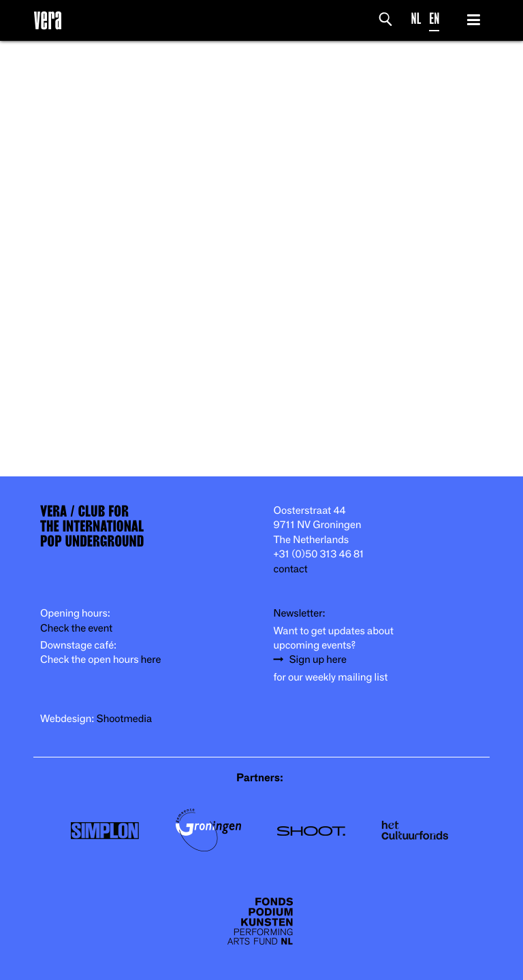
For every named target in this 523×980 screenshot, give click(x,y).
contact (291, 569)
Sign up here (318, 660)
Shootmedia (125, 719)
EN (434, 19)
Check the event (76, 628)
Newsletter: (300, 614)
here (151, 660)
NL (416, 19)
